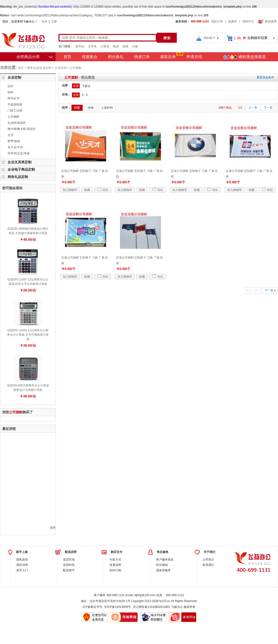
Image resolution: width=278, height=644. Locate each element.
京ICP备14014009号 (117, 607)
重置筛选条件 (265, 77)
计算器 (105, 46)
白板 (135, 46)
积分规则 (162, 565)
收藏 (87, 190)
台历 (10, 135)
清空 (53, 528)
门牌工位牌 (15, 111)
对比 (103, 190)
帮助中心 (248, 21)
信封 (10, 86)
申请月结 (194, 57)
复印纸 (80, 46)
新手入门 (22, 570)
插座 (126, 46)
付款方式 (115, 560)
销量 (77, 108)
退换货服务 (163, 570)
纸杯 (10, 92)
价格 (91, 108)
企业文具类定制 (20, 162)
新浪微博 (267, 21)
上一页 (253, 108)
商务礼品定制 (18, 177)
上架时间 (107, 108)
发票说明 (115, 565)
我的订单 (217, 21)
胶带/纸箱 (14, 141)
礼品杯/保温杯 (17, 123)
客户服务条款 (165, 560)
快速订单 (142, 57)
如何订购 (115, 570)
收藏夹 (233, 21)
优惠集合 (89, 57)
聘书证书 (13, 98)
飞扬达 (86, 86)
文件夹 (92, 46)
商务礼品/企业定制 (39, 68)
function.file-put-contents (55, 7)
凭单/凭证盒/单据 (19, 153)
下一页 (268, 108)
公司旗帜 (76, 68)
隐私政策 (22, 560)
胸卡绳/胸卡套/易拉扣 (22, 129)
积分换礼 (116, 57)
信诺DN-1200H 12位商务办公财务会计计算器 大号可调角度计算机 (28, 335)
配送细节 (69, 570)
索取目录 (168, 57)
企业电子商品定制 (21, 169)
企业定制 (60, 68)
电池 (116, 46)
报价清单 (22, 565)
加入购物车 (70, 190)
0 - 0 (85, 95)
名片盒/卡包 (15, 147)
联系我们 (208, 565)
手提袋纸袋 (15, 104)
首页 (67, 57)
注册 (54, 21)
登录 (44, 21)
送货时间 (69, 565)
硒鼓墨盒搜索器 (244, 57)
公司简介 (208, 560)
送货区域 (69, 560)
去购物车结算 (257, 38)
